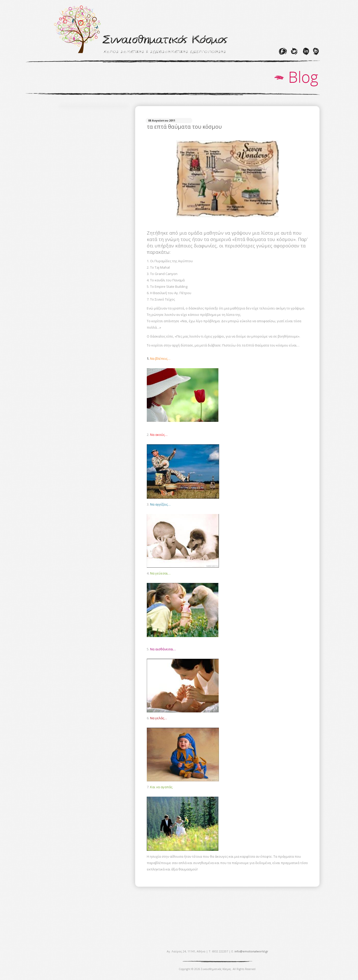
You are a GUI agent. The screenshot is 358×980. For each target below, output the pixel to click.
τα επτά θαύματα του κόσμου (184, 127)
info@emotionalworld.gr (251, 951)
